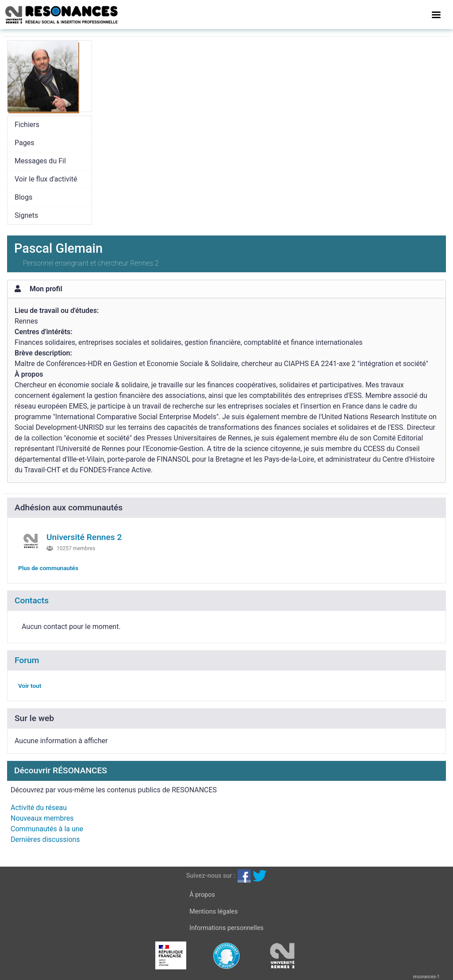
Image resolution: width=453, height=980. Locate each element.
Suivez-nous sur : (211, 876)
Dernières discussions (45, 839)
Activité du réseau (39, 808)
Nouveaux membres (42, 818)
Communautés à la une (47, 829)
